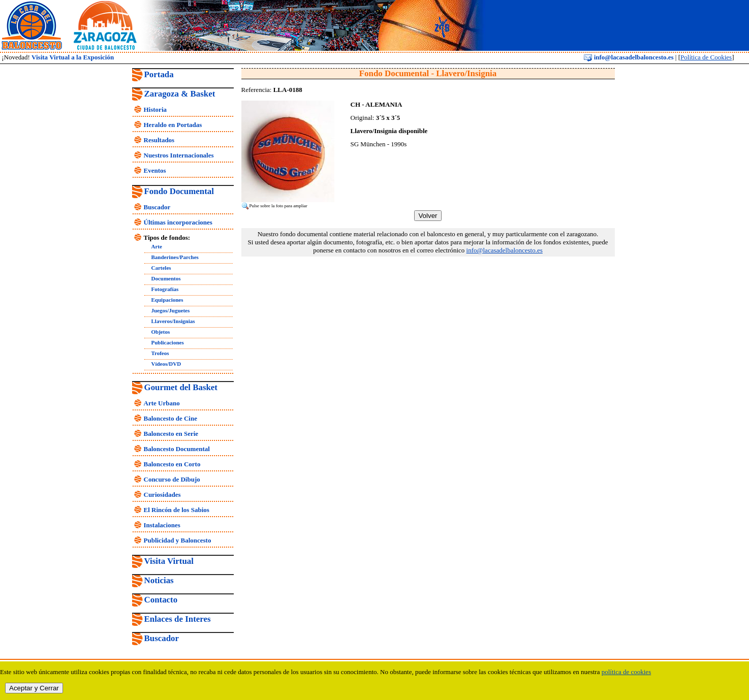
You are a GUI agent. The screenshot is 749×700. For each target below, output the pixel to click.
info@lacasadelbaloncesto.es (629, 57)
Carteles (161, 268)
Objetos (161, 332)
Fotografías (165, 289)
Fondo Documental (179, 191)
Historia (155, 109)
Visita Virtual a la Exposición (73, 57)
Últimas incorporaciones (178, 222)
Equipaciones (167, 300)
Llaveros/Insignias (173, 321)
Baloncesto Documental (177, 449)
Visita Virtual (169, 561)
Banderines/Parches (175, 257)
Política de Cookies (706, 57)
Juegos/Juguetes (171, 310)
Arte (157, 246)
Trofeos (160, 353)
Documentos (166, 278)
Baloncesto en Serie (171, 434)
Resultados (159, 140)
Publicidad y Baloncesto (178, 540)
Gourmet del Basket (181, 387)
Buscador (157, 207)
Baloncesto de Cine (170, 418)
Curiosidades (162, 495)
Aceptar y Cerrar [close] (34, 688)
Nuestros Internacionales (179, 155)
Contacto (161, 600)
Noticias (159, 580)
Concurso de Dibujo (172, 479)
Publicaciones (168, 342)
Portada (159, 74)
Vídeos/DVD (166, 364)
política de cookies (626, 672)
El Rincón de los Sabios (177, 510)
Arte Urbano (162, 403)
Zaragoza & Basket (180, 94)
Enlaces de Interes (178, 619)
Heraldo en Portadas (173, 125)
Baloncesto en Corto (172, 464)
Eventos (155, 170)
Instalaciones (162, 525)
